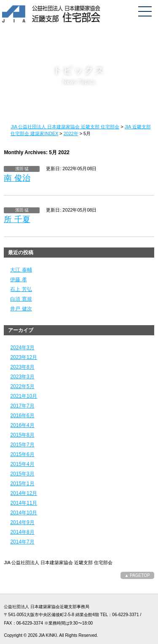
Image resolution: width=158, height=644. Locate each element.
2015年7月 (22, 445)
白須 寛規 (21, 299)
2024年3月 (22, 348)
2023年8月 (22, 367)
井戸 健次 (21, 309)
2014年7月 (22, 542)
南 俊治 (17, 178)
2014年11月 (24, 503)
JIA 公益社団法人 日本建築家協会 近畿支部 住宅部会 (65, 127)
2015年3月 (22, 474)
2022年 (71, 133)
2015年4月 (22, 464)
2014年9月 (22, 522)
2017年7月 (22, 406)
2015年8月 (22, 435)
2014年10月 (24, 513)
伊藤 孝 (18, 280)
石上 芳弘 (21, 289)
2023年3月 (22, 377)
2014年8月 (22, 532)
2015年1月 (22, 484)
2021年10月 (24, 396)
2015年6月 (22, 454)
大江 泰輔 (21, 270)
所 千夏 (17, 219)
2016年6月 (22, 416)
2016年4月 (22, 425)
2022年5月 (22, 386)
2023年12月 (24, 357)
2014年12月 (24, 493)
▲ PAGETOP (137, 575)
